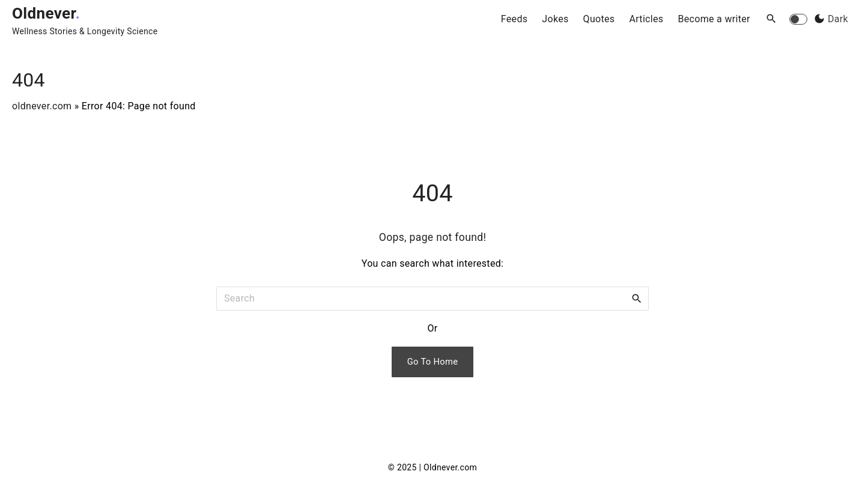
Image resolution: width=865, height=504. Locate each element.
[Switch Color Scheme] (830, 19)
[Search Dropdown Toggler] (772, 19)
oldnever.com (42, 106)
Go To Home (433, 362)
